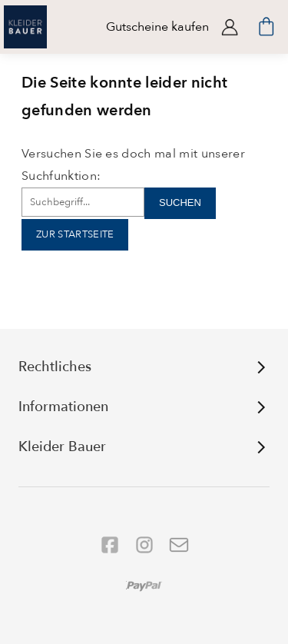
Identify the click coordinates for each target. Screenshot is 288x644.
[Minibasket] (266, 27)
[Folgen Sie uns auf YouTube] (179, 545)
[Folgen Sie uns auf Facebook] (110, 545)
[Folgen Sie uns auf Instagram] (144, 545)
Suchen (180, 202)
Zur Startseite (75, 234)
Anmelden (230, 27)
